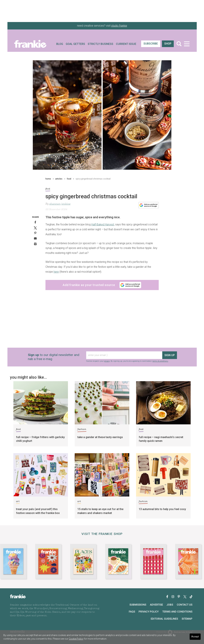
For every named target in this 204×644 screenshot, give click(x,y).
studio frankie (119, 26)
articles (59, 179)
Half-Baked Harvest (103, 224)
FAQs (132, 612)
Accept (195, 637)
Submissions (138, 605)
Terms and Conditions (177, 612)
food (69, 179)
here (56, 272)
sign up (170, 355)
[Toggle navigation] (187, 44)
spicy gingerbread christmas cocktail (93, 179)
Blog (60, 44)
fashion (82, 430)
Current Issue (126, 44)
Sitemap (187, 619)
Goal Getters (75, 44)
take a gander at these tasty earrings (100, 437)
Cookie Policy (76, 639)
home (48, 179)
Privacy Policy (149, 612)
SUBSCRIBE (151, 44)
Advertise (156, 605)
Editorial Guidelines (164, 619)
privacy (107, 361)
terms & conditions (160, 361)
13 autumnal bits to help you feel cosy (162, 509)
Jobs (170, 605)
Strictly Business (100, 44)
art (18, 502)
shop (168, 44)
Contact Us (185, 605)
